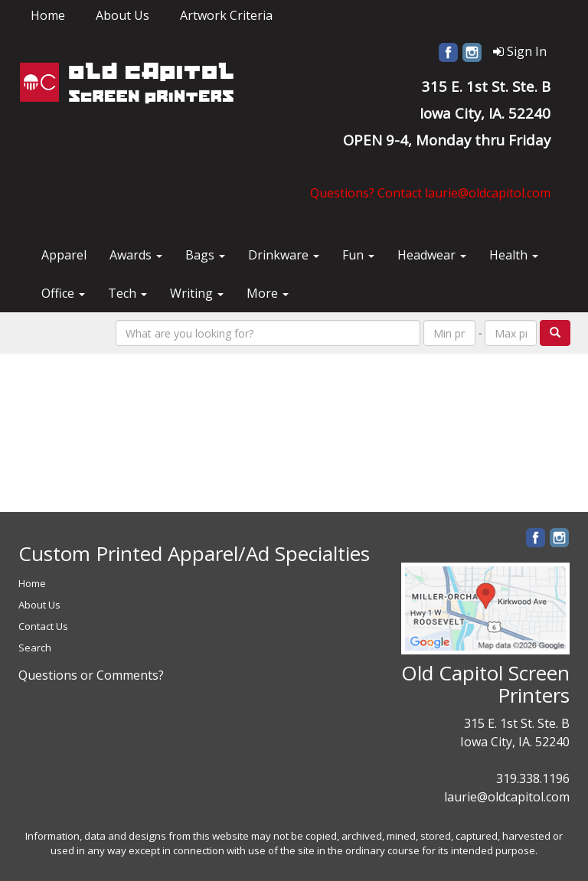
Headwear (432, 255)
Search (35, 648)
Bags (205, 255)
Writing (197, 293)
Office (63, 293)
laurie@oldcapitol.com (507, 797)
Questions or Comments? (91, 675)
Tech (127, 293)
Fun (358, 255)
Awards (136, 255)
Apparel (64, 255)
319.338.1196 (533, 778)
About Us (122, 15)
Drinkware (284, 255)
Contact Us (43, 626)
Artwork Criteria (226, 15)
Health (514, 255)
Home (48, 15)
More (268, 293)
